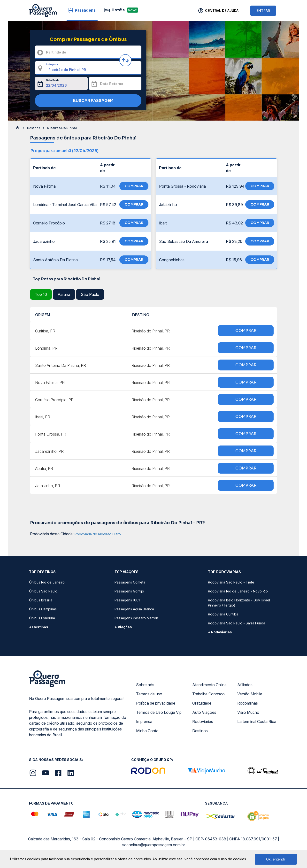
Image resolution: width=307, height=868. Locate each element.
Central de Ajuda (222, 11)
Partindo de (56, 52)
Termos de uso (149, 694)
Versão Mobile (250, 694)
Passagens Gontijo (129, 591)
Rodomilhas (248, 703)
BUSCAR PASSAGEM (87, 101)
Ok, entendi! (276, 859)
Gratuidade (202, 703)
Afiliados (245, 685)
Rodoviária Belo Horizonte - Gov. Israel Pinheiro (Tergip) (239, 603)
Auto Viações (204, 712)
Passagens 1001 (127, 600)
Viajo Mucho (248, 712)
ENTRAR (263, 11)
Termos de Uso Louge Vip (159, 712)
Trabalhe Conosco (208, 694)
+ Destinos (39, 627)
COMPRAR (134, 186)
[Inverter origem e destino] (125, 60)
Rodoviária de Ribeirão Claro (98, 534)
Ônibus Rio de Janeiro (47, 582)
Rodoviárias (203, 722)
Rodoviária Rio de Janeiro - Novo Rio (238, 591)
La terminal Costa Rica (257, 722)
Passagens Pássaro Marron (136, 618)
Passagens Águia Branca (134, 609)
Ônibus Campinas (43, 609)
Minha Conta (147, 731)
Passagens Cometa (130, 582)
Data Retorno (112, 84)
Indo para (52, 64)
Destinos (200, 731)
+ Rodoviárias (220, 632)
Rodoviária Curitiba (223, 614)
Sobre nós (145, 685)
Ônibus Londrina (42, 618)
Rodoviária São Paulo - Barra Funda (237, 623)
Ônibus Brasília (41, 600)
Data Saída (53, 80)
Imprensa (144, 722)
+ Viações (123, 627)
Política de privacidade (156, 703)
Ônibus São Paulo (43, 591)
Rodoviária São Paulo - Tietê (231, 582)
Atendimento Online (209, 685)
